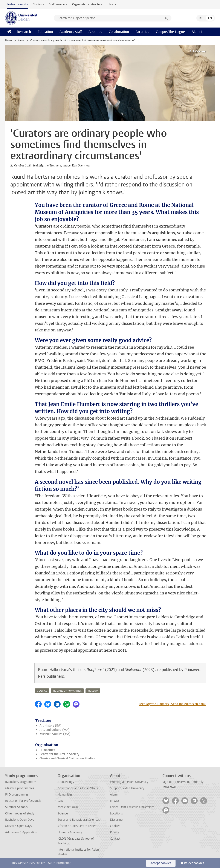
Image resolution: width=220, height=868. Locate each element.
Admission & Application (21, 832)
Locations (116, 813)
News (21, 40)
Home (9, 40)
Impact (115, 801)
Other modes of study (20, 813)
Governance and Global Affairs (78, 788)
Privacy (115, 832)
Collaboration (119, 32)
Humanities (47, 750)
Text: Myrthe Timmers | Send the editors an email (173, 704)
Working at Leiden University (129, 782)
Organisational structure (87, 4)
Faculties (142, 32)
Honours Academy (70, 832)
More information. (60, 863)
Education (45, 32)
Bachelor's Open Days (20, 820)
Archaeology (66, 782)
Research (24, 32)
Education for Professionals (23, 801)
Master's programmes (20, 788)
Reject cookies (194, 863)
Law (60, 801)
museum (93, 691)
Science (63, 813)
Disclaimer (117, 820)
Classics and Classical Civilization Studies (67, 758)
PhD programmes (17, 795)
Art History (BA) (50, 726)
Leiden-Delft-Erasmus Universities (132, 807)
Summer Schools (16, 807)
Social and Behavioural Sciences (79, 820)
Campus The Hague (170, 32)
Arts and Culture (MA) (55, 730)
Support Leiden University (127, 788)
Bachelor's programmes (21, 782)
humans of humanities (67, 691)
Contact (115, 839)
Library (112, 4)
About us (95, 32)
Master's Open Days (18, 826)
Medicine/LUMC (68, 807)
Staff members (58, 4)
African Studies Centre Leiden (77, 826)
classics (42, 691)
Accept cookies (161, 863)
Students (38, 4)
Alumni (197, 32)
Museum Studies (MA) (55, 734)
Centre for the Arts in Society (59, 754)
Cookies (115, 826)
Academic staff (71, 32)
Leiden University (17, 4)
